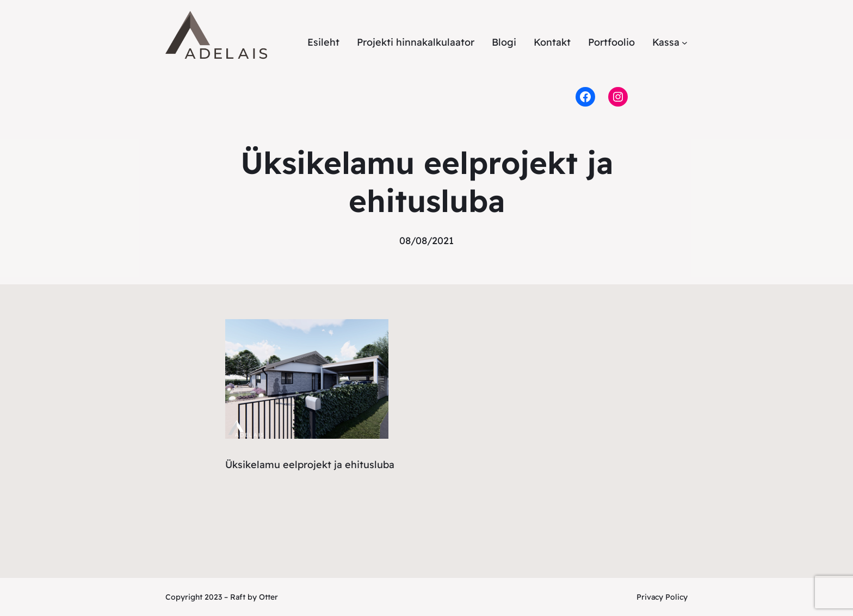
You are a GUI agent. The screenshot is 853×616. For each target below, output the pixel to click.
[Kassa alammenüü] (685, 43)
